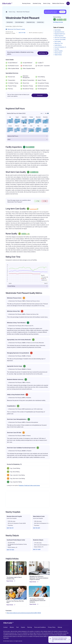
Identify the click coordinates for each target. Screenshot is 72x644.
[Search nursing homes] (68, 3)
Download (62, 12)
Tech (17, 627)
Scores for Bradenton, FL (60, 47)
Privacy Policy (52, 627)
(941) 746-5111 (10, 528)
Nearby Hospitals (59, 51)
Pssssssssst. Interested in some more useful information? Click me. (59, 640)
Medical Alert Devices (58, 3)
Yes (37, 201)
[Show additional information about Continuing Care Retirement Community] (43, 63)
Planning (30, 627)
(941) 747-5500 (10, 550)
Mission (12, 627)
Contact (5, 627)
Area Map (57, 49)
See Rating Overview (58, 22)
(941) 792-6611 (37, 528)
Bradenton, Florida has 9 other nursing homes (29, 485)
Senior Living (47, 3)
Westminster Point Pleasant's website (15, 29)
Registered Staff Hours (60, 34)
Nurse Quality (58, 41)
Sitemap (60, 627)
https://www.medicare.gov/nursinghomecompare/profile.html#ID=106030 (24, 613)
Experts (23, 627)
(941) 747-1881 (22, 33)
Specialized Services (59, 32)
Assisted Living (37, 3)
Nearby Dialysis (58, 53)
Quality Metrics (58, 45)
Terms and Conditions (40, 627)
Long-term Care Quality (60, 39)
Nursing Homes (26, 3)
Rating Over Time (59, 43)
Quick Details (58, 30)
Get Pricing (43, 53)
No (45, 201)
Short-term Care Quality (60, 38)
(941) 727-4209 (37, 549)
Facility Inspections (59, 36)
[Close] (69, 640)
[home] (7, 3)
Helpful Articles (58, 55)
